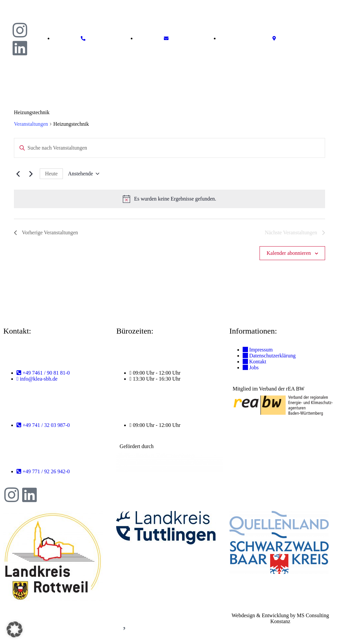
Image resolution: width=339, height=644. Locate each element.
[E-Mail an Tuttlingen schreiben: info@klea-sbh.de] (37, 379)
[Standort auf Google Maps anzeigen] (276, 38)
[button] (334, 69)
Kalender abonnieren (289, 253)
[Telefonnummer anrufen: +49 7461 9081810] (85, 38)
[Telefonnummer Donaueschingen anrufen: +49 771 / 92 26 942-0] (43, 471)
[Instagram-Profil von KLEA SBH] (12, 495)
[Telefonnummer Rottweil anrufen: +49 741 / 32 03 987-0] (43, 425)
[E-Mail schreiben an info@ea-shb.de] (168, 38)
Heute (51, 174)
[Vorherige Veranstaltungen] (18, 174)
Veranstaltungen (31, 124)
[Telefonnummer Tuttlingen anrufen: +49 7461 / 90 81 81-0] (43, 373)
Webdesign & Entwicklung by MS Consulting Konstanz (280, 618)
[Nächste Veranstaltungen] (31, 174)
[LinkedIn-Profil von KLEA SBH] (29, 495)
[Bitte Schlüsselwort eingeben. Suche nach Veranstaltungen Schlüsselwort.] (166, 148)
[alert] (169, 199)
